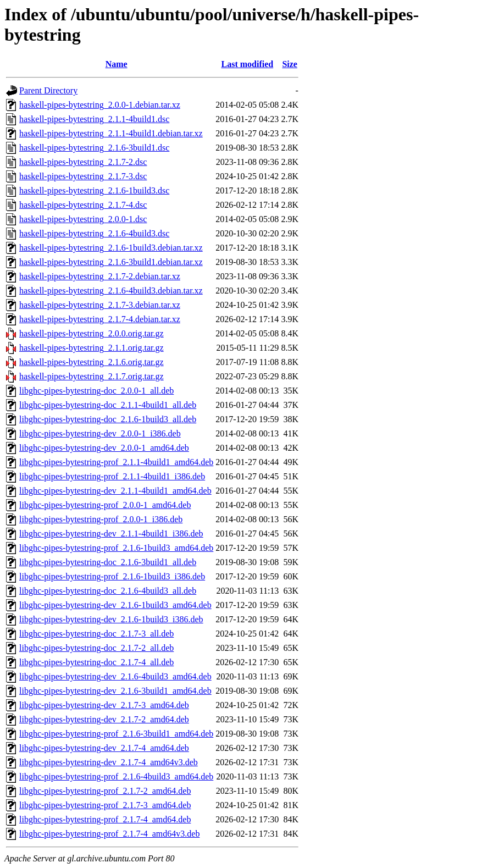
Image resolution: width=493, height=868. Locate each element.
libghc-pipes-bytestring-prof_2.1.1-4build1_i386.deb (112, 476)
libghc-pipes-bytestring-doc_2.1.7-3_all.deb (96, 634)
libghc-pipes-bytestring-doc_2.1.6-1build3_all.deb (108, 419)
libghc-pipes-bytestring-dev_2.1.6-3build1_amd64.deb (115, 691)
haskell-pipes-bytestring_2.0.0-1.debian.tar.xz (100, 105)
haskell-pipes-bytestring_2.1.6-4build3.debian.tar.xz (111, 291)
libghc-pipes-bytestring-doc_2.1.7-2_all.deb (96, 648)
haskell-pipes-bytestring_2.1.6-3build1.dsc (94, 148)
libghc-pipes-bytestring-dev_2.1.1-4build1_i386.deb (111, 533)
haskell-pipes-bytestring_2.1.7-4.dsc (83, 205)
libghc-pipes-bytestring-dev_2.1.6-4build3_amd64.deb (115, 676)
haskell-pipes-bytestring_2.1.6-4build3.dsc (94, 233)
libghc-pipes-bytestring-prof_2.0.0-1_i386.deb (101, 519)
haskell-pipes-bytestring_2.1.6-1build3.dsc (94, 190)
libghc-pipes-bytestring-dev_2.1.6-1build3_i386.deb (111, 619)
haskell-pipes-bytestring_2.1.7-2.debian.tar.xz (100, 276)
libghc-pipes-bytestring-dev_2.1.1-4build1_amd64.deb (115, 491)
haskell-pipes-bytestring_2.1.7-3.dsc (83, 176)
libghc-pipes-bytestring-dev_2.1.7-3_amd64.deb (104, 705)
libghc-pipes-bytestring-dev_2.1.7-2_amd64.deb (104, 719)
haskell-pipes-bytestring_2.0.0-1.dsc (83, 219)
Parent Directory (48, 90)
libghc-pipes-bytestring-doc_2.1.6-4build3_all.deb (108, 591)
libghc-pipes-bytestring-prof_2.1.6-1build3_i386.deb (112, 576)
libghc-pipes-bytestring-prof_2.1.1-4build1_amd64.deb (116, 462)
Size (290, 64)
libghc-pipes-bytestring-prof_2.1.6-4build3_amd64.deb (116, 776)
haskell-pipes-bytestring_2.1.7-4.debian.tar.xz (100, 319)
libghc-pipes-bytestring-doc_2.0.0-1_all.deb (96, 391)
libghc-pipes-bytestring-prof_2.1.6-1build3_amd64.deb (116, 548)
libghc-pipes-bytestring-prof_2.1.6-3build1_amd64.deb (116, 734)
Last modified (247, 64)
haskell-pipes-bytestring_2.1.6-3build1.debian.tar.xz (111, 262)
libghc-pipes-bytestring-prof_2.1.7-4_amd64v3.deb (109, 834)
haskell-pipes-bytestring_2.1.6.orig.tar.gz (92, 362)
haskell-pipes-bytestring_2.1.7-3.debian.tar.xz (100, 305)
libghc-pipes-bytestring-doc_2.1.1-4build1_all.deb (108, 405)
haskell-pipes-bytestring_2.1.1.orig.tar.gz (92, 348)
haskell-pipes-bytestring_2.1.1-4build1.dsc (94, 119)
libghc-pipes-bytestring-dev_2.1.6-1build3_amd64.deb (115, 605)
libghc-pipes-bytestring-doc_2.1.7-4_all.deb (96, 662)
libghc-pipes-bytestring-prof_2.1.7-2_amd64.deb (105, 791)
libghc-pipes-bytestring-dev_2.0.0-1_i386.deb (100, 433)
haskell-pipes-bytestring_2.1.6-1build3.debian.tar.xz (111, 248)
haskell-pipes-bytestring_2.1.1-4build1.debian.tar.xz (111, 133)
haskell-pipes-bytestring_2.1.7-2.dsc (83, 162)
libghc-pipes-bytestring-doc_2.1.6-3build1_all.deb (108, 562)
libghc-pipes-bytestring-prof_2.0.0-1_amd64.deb (105, 505)
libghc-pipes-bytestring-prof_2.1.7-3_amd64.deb (105, 805)
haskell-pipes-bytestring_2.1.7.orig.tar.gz (92, 376)
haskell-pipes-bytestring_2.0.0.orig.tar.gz (92, 333)
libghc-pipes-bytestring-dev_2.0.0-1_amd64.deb (104, 448)
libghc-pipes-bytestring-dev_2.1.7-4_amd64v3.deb (109, 762)
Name (117, 64)
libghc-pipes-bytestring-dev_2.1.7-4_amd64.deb (104, 748)
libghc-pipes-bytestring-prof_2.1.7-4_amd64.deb (105, 819)
